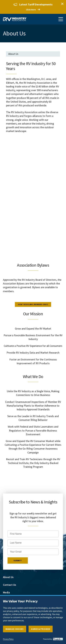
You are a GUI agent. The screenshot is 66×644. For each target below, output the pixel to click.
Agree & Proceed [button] (41, 629)
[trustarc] (58, 639)
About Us (8, 577)
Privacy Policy (8, 639)
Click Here (31, 10)
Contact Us (10, 585)
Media (6, 592)
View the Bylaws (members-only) (33, 304)
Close (62, 4)
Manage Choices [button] (15, 629)
